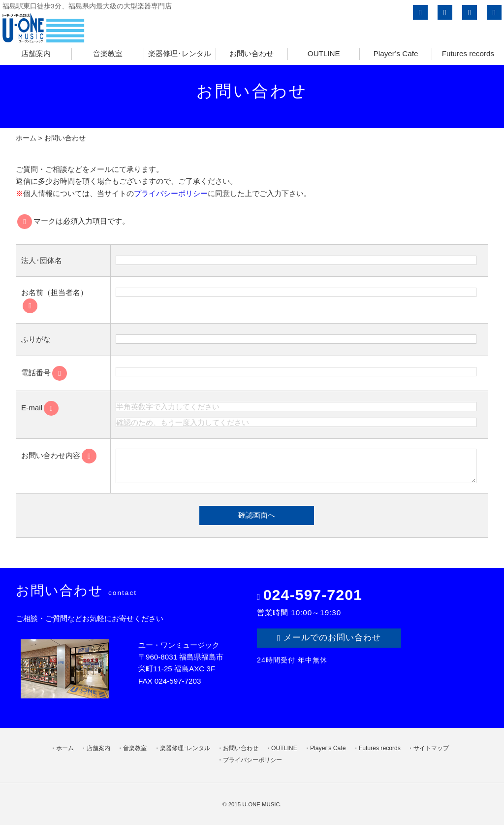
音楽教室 (108, 53)
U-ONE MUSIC (261, 804)
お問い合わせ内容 (59, 455)
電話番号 (44, 373)
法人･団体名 (42, 260)
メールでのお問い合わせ (329, 638)
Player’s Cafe (396, 53)
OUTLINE (324, 53)
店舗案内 (36, 53)
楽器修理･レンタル (180, 53)
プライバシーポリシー (171, 193)
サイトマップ (431, 748)
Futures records (468, 53)
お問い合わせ (252, 53)
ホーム (26, 138)
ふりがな (36, 339)
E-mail (40, 408)
